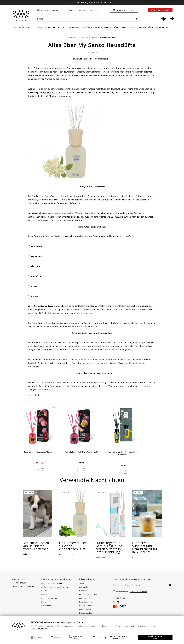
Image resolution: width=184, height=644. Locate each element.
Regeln (44, 591)
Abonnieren (170, 585)
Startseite (72, 38)
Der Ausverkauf (162, 10)
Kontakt (82, 10)
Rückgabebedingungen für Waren (55, 587)
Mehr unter (27, 554)
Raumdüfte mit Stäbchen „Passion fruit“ (81, 452)
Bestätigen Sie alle (155, 637)
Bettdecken (59, 27)
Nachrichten (95, 10)
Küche (117, 27)
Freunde (45, 595)
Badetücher (87, 27)
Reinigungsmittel (164, 27)
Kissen (48, 27)
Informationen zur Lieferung (52, 584)
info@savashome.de (49, 10)
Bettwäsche (24, 27)
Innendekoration (103, 27)
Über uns (72, 10)
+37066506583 (20, 583)
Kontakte (45, 602)
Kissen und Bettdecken (88, 595)
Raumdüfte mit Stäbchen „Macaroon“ (40, 452)
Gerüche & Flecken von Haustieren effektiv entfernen (36, 546)
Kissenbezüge (73, 27)
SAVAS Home (49, 92)
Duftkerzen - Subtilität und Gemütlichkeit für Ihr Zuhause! (145, 548)
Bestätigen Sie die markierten (119, 637)
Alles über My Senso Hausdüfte (104, 38)
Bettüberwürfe (146, 27)
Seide (14, 27)
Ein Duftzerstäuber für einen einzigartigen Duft (73, 546)
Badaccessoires (129, 27)
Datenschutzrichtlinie (50, 598)
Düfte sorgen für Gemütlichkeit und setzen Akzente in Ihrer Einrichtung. (109, 548)
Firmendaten (46, 606)
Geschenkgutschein (125, 10)
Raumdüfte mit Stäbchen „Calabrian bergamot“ (123, 453)
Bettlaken (37, 27)
